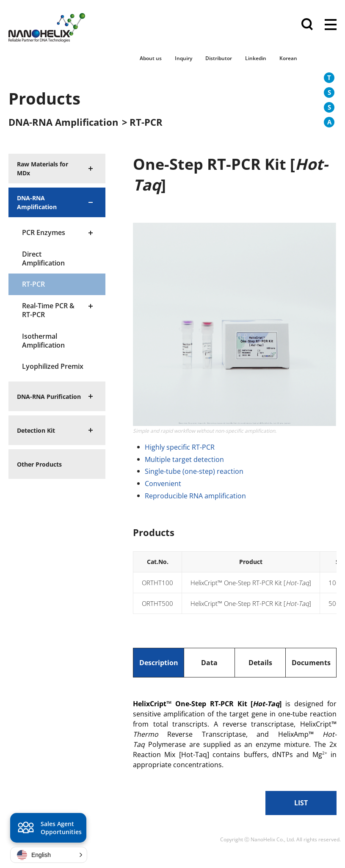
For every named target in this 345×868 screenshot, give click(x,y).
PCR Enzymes (44, 232)
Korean (288, 58)
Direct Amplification (43, 258)
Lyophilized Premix (53, 366)
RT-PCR (33, 284)
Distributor (219, 58)
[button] (49, 855)
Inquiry (184, 58)
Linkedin (256, 58)
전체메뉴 (331, 25)
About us (151, 58)
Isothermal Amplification (43, 341)
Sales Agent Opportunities (48, 829)
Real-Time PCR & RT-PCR (48, 310)
